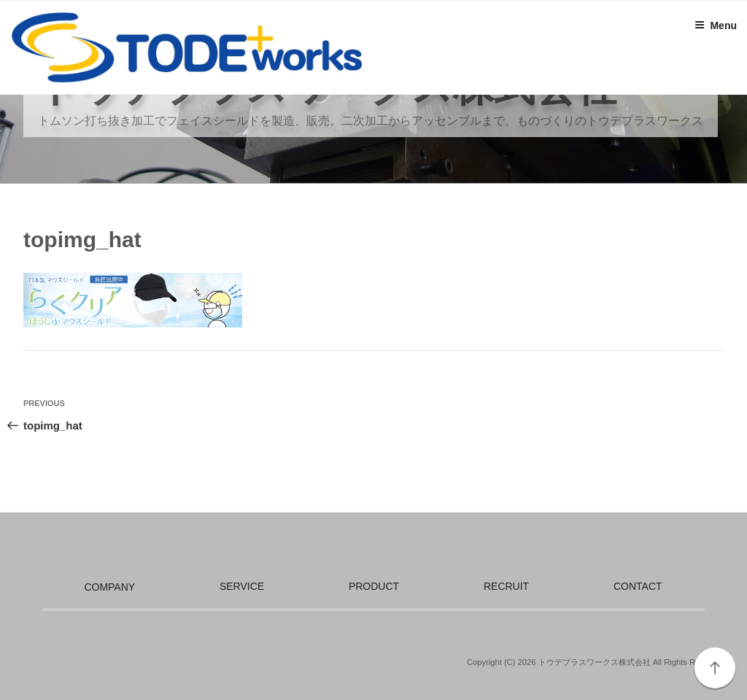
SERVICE (242, 586)
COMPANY (109, 587)
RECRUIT (506, 586)
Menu (716, 26)
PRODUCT (374, 586)
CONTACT (638, 586)
